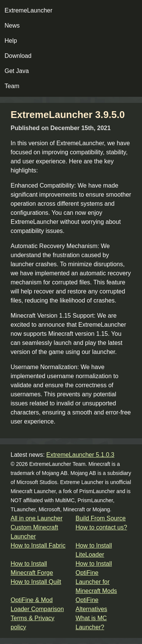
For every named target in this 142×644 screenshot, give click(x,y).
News (12, 26)
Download (18, 56)
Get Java (17, 71)
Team (12, 86)
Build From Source (101, 518)
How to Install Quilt (36, 582)
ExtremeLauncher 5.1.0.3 (80, 455)
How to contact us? (101, 527)
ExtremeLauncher (28, 10)
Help (11, 41)
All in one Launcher (37, 518)
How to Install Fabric (38, 545)
